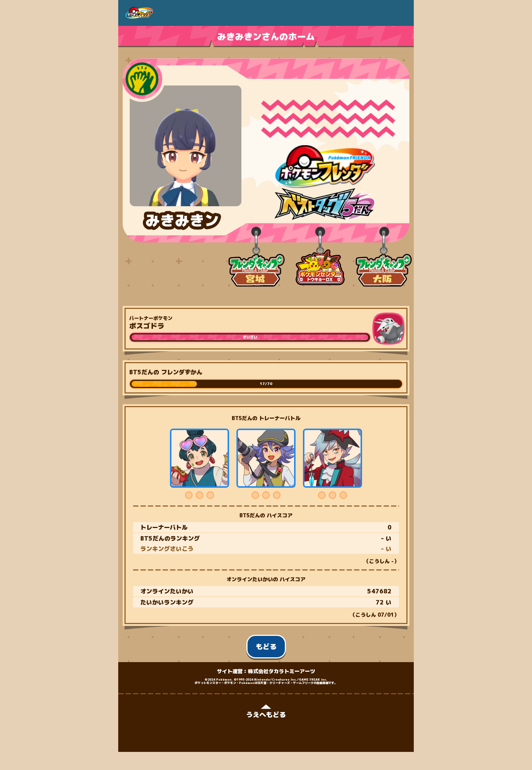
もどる (266, 647)
